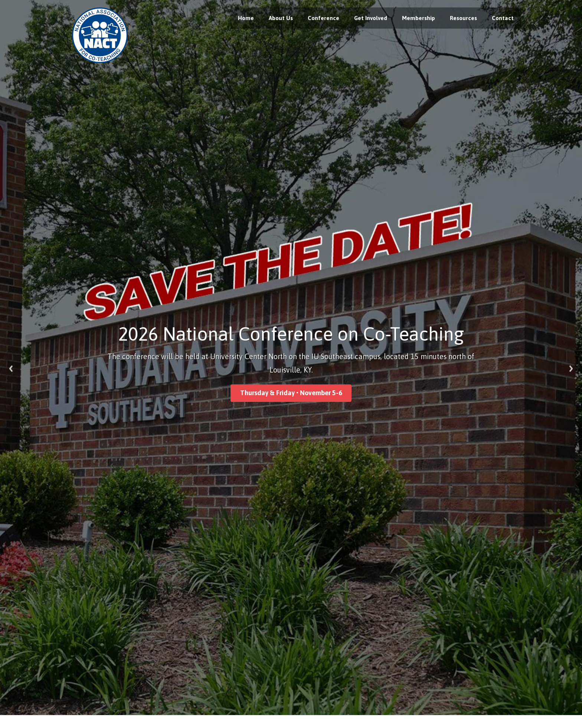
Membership (418, 18)
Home (246, 18)
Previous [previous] (11, 369)
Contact (503, 18)
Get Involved (371, 18)
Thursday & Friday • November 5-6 (291, 393)
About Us (281, 18)
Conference (323, 18)
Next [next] (571, 369)
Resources (463, 18)
